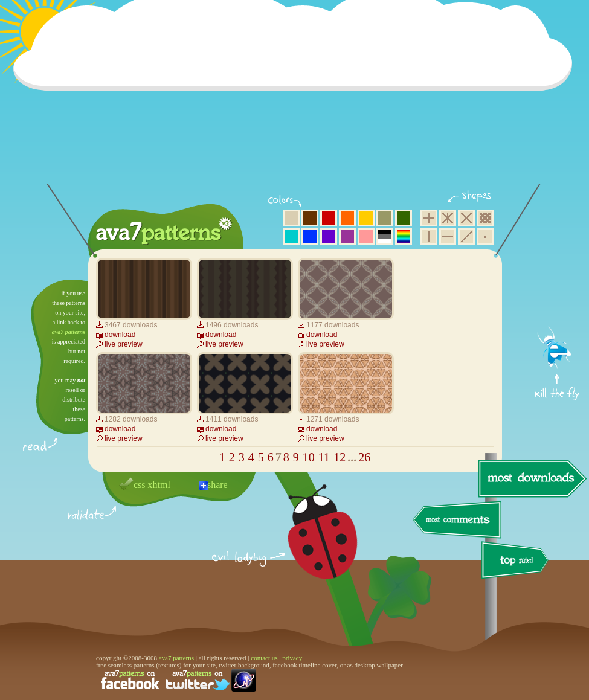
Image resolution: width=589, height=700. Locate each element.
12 (340, 457)
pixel (485, 218)
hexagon (448, 218)
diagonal (466, 237)
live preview (124, 344)
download (120, 335)
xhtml (159, 485)
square (429, 218)
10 (309, 457)
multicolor (404, 237)
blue (310, 237)
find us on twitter (198, 680)
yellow (366, 218)
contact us (264, 658)
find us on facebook (130, 680)
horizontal (448, 237)
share (217, 485)
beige (291, 218)
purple (347, 237)
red (329, 218)
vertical (429, 237)
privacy (292, 658)
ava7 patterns (69, 332)
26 (364, 457)
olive (385, 218)
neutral (385, 237)
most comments (458, 520)
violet (329, 237)
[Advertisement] (297, 100)
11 (324, 457)
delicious (311, 545)
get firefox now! (557, 284)
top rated (517, 562)
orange (347, 218)
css (140, 485)
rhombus (466, 218)
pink (366, 237)
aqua (291, 237)
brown (310, 218)
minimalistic (485, 237)
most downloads (531, 478)
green (404, 218)
